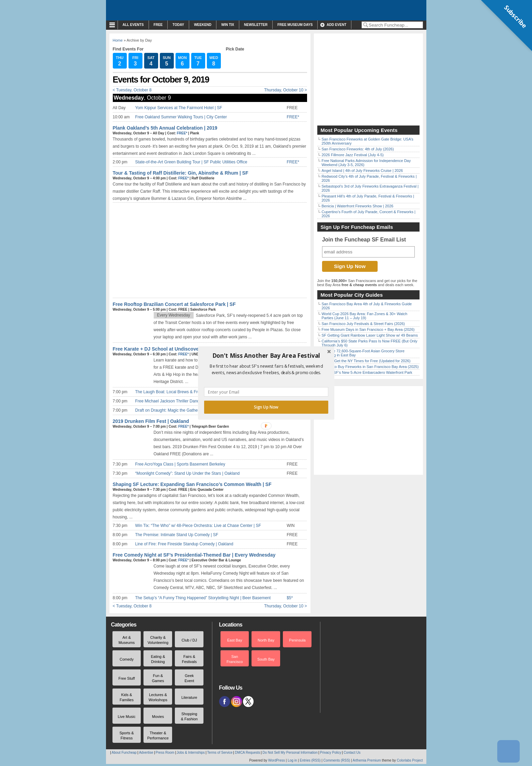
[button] (266, 356)
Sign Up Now (266, 407)
